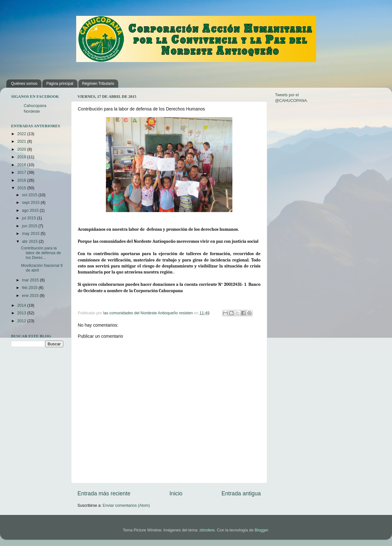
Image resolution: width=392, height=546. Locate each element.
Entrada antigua (241, 493)
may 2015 (31, 234)
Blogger (261, 530)
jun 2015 (30, 226)
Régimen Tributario (98, 84)
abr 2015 (31, 242)
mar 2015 (31, 280)
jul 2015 (30, 218)
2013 (22, 313)
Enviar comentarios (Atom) (126, 505)
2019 (22, 157)
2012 (22, 321)
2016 (22, 180)
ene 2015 (31, 296)
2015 (22, 188)
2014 (22, 305)
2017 (22, 173)
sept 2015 (31, 203)
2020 (22, 149)
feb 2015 (31, 288)
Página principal (60, 84)
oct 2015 (30, 195)
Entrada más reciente (104, 493)
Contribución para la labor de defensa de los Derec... (41, 253)
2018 (22, 165)
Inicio (176, 493)
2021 (22, 141)
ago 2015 (31, 210)
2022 (22, 134)
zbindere (207, 530)
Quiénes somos (24, 84)
